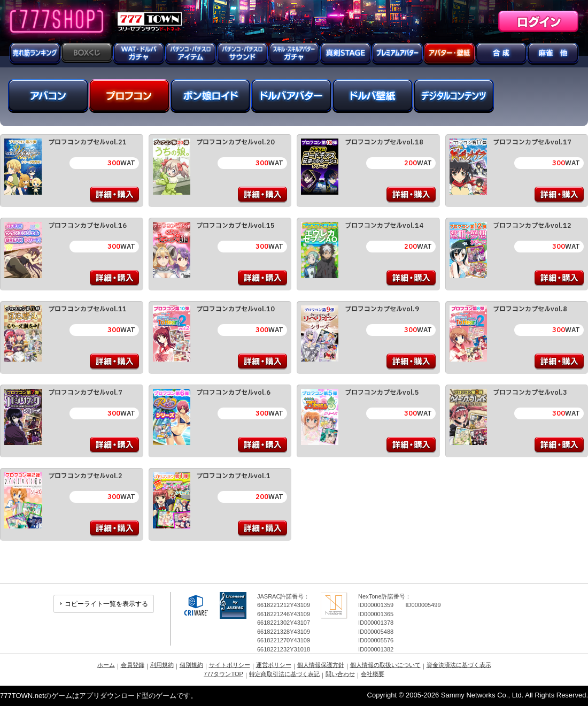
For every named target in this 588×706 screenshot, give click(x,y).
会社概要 (373, 674)
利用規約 (162, 665)
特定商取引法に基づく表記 (284, 674)
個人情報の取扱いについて (385, 665)
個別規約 (191, 665)
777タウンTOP (223, 674)
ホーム (106, 665)
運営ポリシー (274, 665)
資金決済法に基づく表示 (459, 665)
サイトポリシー (230, 665)
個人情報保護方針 (321, 665)
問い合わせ (340, 674)
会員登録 (133, 665)
